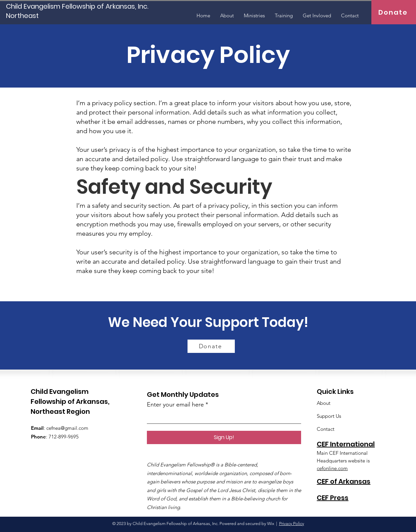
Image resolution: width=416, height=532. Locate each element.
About (324, 403)
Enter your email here (175, 404)
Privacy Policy (292, 524)
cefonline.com (332, 468)
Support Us (329, 416)
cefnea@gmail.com (67, 428)
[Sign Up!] (224, 437)
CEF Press (333, 498)
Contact (326, 429)
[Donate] (394, 12)
